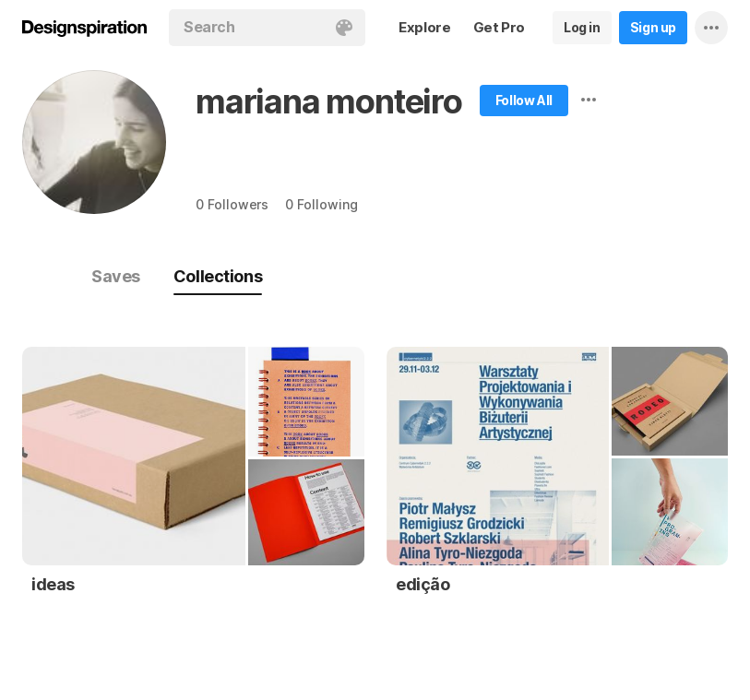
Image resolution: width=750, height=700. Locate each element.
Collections (218, 276)
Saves (116, 276)
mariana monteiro (329, 101)
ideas (53, 584)
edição (423, 584)
